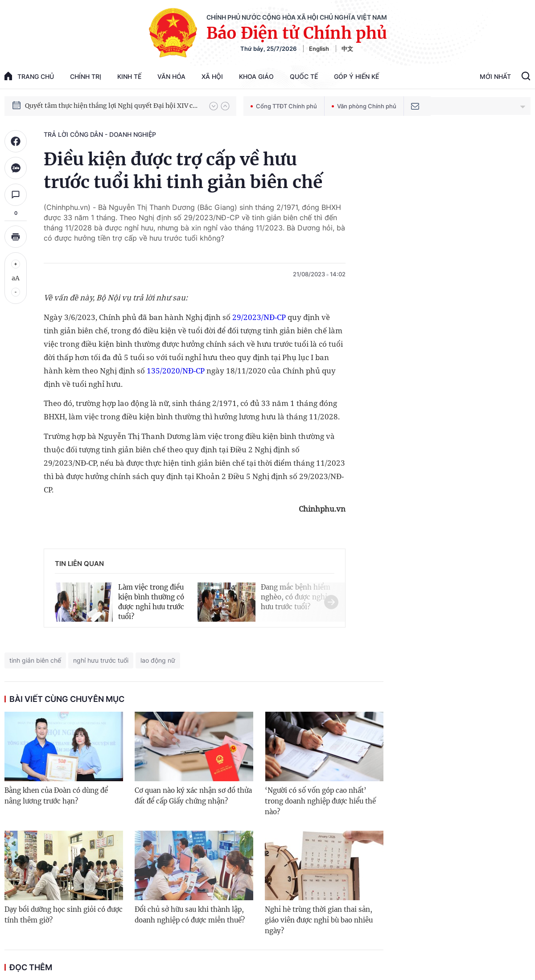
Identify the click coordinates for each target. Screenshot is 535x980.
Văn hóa (171, 76)
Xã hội (212, 76)
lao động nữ (158, 660)
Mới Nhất (495, 76)
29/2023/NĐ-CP (259, 317)
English (319, 49)
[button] (214, 106)
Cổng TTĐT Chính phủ (284, 106)
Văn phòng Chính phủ (364, 106)
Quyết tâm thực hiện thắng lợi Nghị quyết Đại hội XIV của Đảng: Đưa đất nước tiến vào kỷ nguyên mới (113, 106)
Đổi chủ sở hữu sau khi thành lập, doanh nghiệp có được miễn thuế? (190, 915)
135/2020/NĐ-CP (176, 371)
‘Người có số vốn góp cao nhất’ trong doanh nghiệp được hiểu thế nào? (320, 801)
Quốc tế (304, 76)
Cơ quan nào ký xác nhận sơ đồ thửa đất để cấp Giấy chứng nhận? (193, 796)
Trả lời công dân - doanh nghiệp (100, 134)
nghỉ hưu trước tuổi (101, 660)
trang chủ (29, 76)
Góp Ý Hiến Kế (356, 76)
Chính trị (86, 76)
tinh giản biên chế (35, 660)
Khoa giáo (256, 76)
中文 (347, 49)
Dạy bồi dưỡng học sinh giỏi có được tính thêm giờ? (64, 915)
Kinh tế (129, 76)
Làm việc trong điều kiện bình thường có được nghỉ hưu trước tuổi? (151, 602)
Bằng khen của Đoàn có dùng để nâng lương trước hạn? (56, 796)
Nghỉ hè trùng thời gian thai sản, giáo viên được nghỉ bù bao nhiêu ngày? (319, 920)
